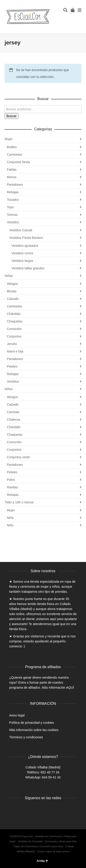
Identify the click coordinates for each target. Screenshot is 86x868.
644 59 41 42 (51, 777)
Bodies (12, 147)
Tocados (13, 200)
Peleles (12, 366)
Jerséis (12, 344)
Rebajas (13, 192)
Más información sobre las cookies (34, 730)
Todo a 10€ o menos (19, 502)
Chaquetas (15, 321)
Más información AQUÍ (58, 688)
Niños (9, 389)
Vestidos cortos (22, 253)
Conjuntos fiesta (18, 162)
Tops (10, 207)
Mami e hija (15, 351)
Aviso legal (17, 715)
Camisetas (14, 155)
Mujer (9, 139)
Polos (11, 480)
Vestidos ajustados (25, 246)
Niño (10, 525)
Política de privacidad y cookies (32, 723)
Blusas (12, 291)
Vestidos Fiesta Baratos (26, 238)
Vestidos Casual (21, 230)
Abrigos (12, 284)
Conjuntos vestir (18, 457)
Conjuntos (14, 336)
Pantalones (15, 185)
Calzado (13, 299)
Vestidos (13, 222)
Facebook (13, 810)
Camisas (13, 412)
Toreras (12, 215)
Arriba (42, 861)
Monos (12, 177)
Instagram (33, 810)
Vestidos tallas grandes (28, 268)
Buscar (11, 116)
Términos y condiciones (26, 737)
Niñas (9, 276)
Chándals (14, 314)
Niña (10, 518)
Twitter (23, 810)
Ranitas (12, 487)
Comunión (14, 329)
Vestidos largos (22, 261)
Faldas (12, 170)
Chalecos (14, 420)
